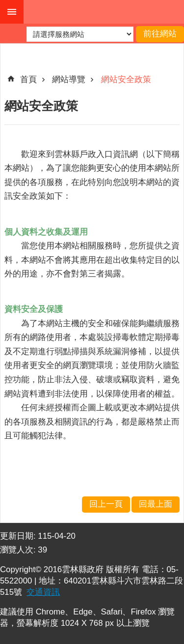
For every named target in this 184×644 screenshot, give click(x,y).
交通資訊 (43, 592)
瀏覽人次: (19, 550)
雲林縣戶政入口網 (104, 12)
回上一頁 (106, 504)
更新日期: (19, 536)
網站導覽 (69, 79)
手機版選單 (12, 12)
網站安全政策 (126, 79)
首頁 (28, 79)
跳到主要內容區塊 (5, 5)
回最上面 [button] (156, 504)
